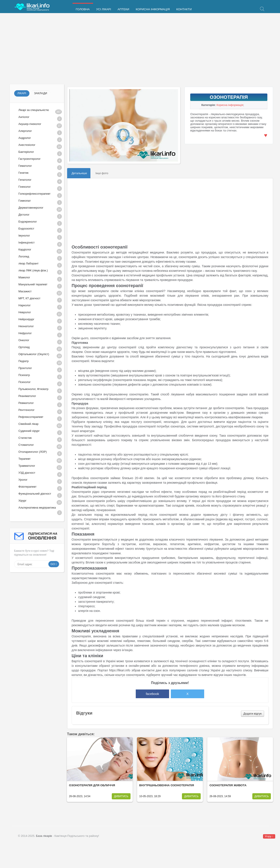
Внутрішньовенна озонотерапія (167, 785)
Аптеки (123, 9)
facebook (152, 694)
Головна (83, 9)
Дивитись (121, 796)
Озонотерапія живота (228, 785)
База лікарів (44, 836)
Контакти (184, 9)
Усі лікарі (104, 9)
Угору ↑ (269, 836)
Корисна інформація (153, 9)
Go (53, 564)
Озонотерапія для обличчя (92, 785)
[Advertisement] (140, 49)
